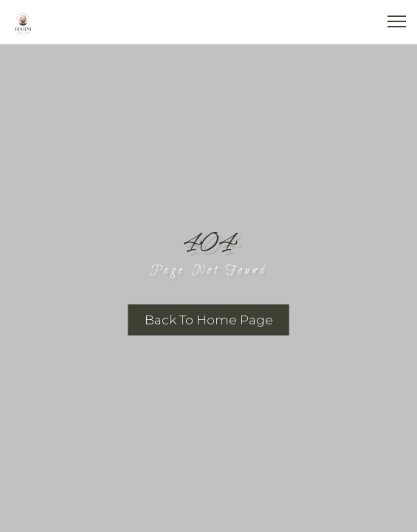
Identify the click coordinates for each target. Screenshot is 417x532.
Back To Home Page (209, 320)
